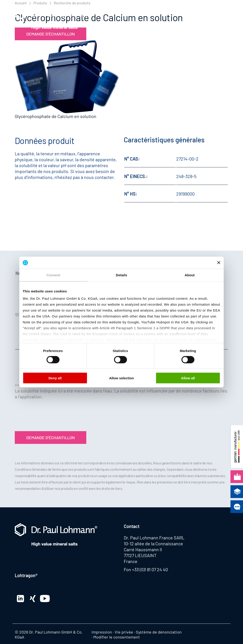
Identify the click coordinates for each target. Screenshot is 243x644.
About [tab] (190, 275)
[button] (224, 18)
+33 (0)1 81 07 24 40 (150, 569)
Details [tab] (121, 275)
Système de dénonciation (159, 632)
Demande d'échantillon (51, 438)
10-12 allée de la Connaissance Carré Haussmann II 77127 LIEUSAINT (153, 549)
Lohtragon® (26, 575)
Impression (102, 632)
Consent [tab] (53, 275)
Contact (132, 526)
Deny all (55, 378)
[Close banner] (219, 263)
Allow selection (121, 378)
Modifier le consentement (117, 637)
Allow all (188, 378)
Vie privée (124, 632)
